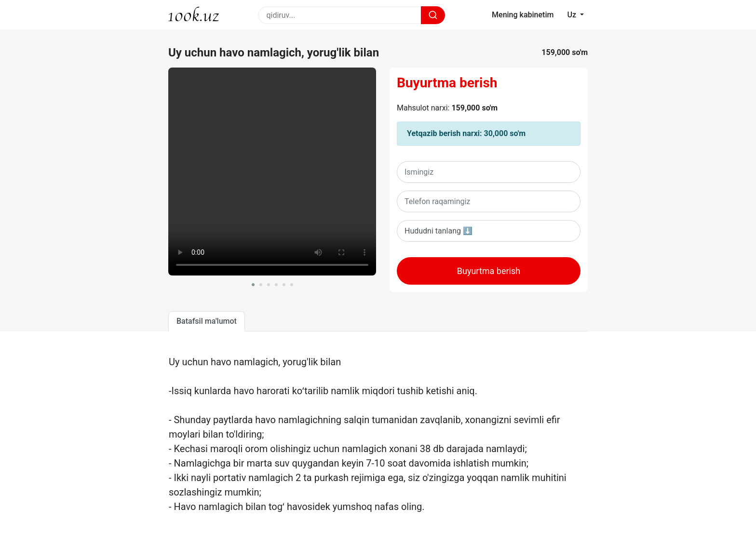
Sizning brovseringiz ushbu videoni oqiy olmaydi (272, 172)
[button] (253, 285)
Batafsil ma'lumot (207, 321)
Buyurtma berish (447, 83)
